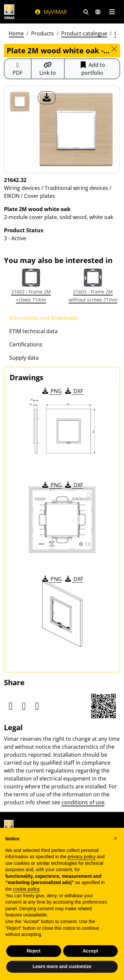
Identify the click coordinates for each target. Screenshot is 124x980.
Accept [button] (90, 951)
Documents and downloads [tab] (44, 318)
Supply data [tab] (24, 358)
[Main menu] (112, 12)
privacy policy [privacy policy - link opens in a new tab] (82, 857)
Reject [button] (34, 951)
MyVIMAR (51, 12)
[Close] (114, 49)
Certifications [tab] (26, 344)
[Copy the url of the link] (48, 69)
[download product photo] (47, 98)
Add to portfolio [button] (92, 69)
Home (16, 33)
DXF (73, 391)
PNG (51, 391)
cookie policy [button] (26, 889)
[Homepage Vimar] (13, 12)
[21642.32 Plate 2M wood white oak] (20, 102)
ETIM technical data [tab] (33, 331)
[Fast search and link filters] (86, 12)
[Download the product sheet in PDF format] (18, 69)
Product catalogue (84, 33)
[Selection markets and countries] (98, 12)
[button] (115, 838)
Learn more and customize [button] (62, 966)
